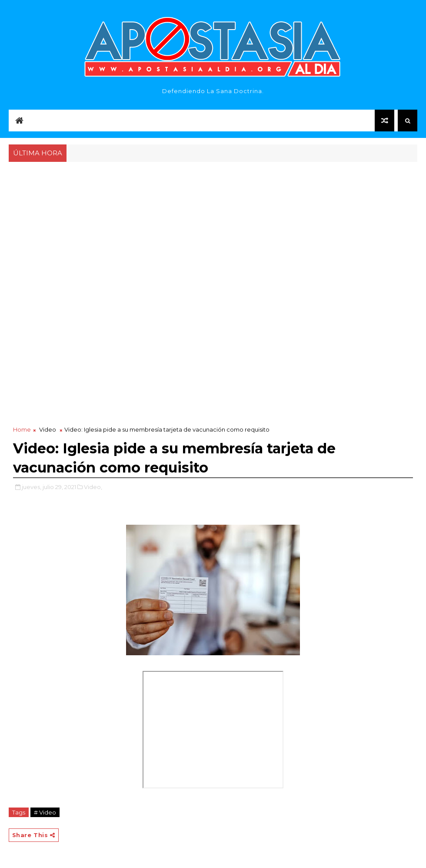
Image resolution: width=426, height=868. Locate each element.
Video (48, 429)
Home (22, 429)
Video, (93, 487)
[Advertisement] (213, 229)
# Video (45, 812)
